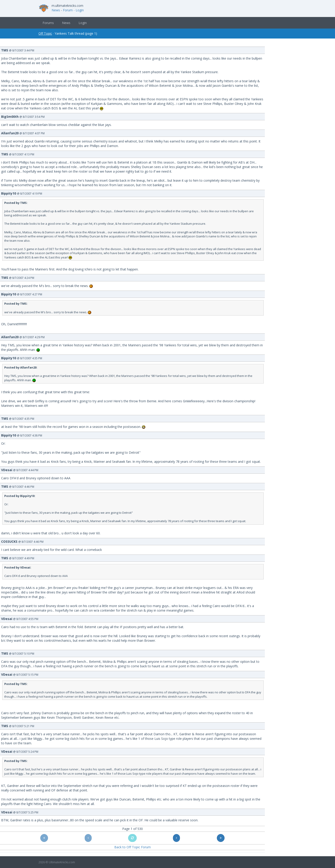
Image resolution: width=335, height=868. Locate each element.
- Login (79, 10)
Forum (68, 10)
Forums (48, 23)
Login (83, 23)
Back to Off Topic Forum (133, 847)
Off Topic (45, 33)
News (56, 10)
